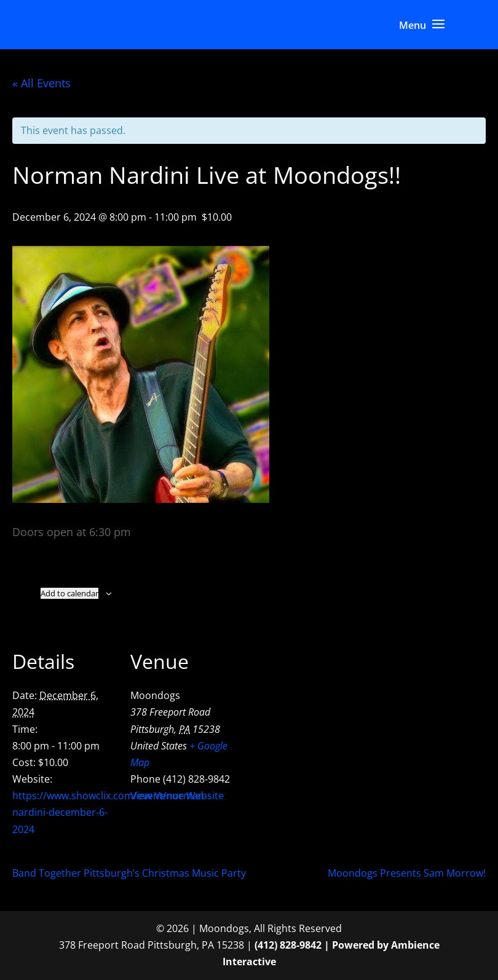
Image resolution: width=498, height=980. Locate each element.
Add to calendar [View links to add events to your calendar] (69, 593)
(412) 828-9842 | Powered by (323, 945)
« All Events (41, 83)
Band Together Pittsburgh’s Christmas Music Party (129, 873)
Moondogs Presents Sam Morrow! (407, 873)
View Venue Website (177, 796)
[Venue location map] (313, 712)
